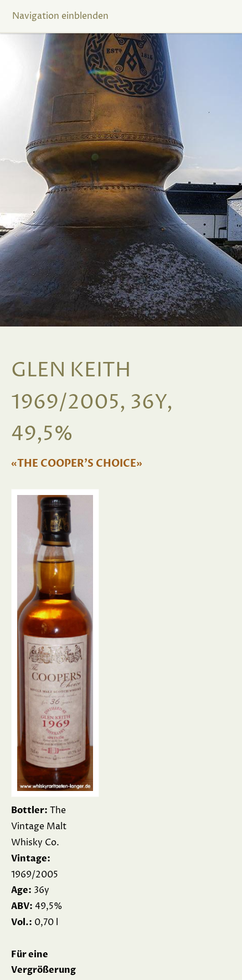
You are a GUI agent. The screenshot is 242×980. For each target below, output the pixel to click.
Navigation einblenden (60, 16)
